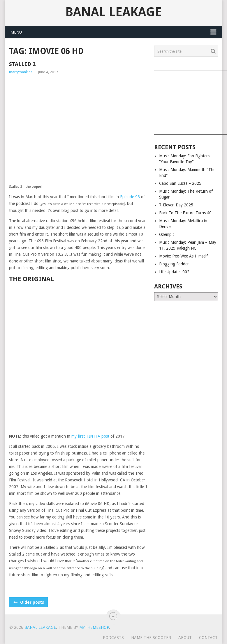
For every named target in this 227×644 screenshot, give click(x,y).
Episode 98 (130, 197)
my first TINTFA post (90, 436)
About (185, 638)
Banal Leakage (113, 12)
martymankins (21, 72)
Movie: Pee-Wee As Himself (183, 256)
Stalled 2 (22, 64)
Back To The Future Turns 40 (185, 213)
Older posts (28, 602)
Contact (208, 638)
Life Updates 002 (174, 272)
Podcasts (113, 638)
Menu (16, 32)
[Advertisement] (186, 100)
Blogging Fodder (174, 264)
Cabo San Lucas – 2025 (180, 183)
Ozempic (167, 234)
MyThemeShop (94, 627)
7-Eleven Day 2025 (176, 205)
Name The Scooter (151, 638)
